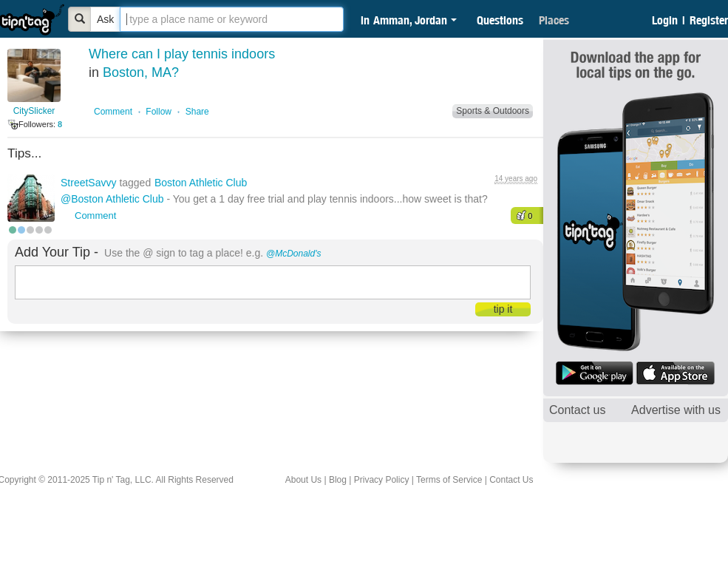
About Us (303, 480)
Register (709, 20)
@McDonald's (294, 254)
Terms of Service (449, 480)
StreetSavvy (90, 183)
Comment (113, 112)
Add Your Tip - (57, 252)
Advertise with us (676, 410)
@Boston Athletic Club (112, 199)
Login (665, 20)
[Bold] (80, 19)
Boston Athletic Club (201, 183)
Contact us (577, 410)
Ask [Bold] (105, 19)
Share (197, 112)
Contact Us (511, 480)
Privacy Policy (382, 480)
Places (554, 20)
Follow (159, 112)
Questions (500, 20)
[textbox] (232, 19)
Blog (338, 480)
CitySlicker (34, 111)
